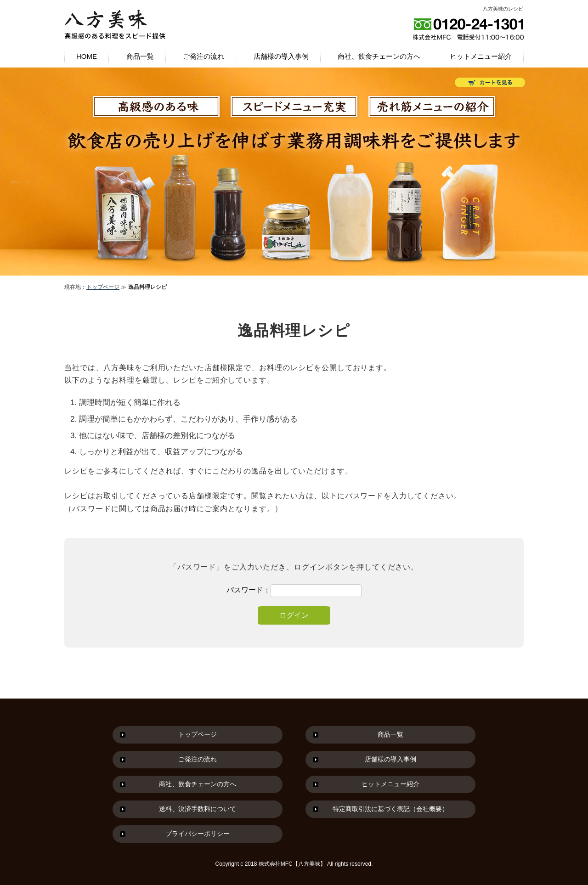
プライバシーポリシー (198, 834)
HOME (87, 56)
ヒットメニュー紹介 (481, 56)
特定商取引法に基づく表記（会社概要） (390, 809)
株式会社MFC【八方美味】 (292, 864)
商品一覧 (140, 56)
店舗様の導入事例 (281, 56)
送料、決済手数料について (198, 809)
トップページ (103, 287)
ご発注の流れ (204, 56)
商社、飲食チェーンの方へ (379, 56)
